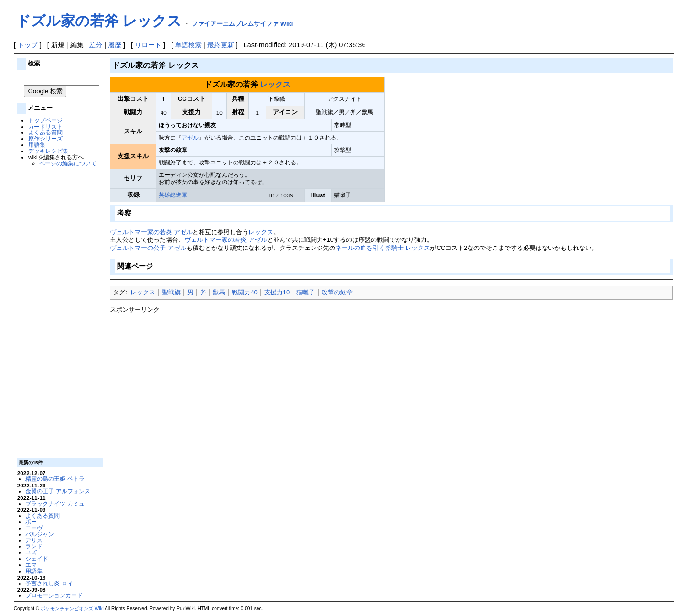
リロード (148, 45)
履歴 (115, 45)
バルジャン (40, 534)
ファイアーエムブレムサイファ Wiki (242, 24)
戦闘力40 (244, 292)
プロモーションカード (54, 595)
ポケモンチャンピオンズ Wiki (72, 609)
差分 (96, 45)
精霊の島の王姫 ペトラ (55, 479)
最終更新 (221, 45)
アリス (34, 540)
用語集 (37, 145)
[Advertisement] (59, 312)
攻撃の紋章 (337, 292)
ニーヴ (34, 528)
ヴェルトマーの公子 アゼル (148, 248)
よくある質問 (45, 132)
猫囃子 (306, 292)
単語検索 (188, 45)
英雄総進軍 (173, 195)
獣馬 (219, 292)
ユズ (31, 552)
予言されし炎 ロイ (49, 583)
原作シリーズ (45, 138)
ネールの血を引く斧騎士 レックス (383, 248)
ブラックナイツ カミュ (55, 503)
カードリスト (45, 126)
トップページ (45, 120)
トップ (28, 45)
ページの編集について (68, 163)
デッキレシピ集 (48, 151)
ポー (31, 522)
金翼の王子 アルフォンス (58, 491)
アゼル (190, 137)
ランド (34, 546)
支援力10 (277, 292)
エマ (31, 565)
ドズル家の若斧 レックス (99, 21)
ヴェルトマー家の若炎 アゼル (151, 232)
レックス (275, 84)
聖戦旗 (171, 292)
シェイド (37, 558)
